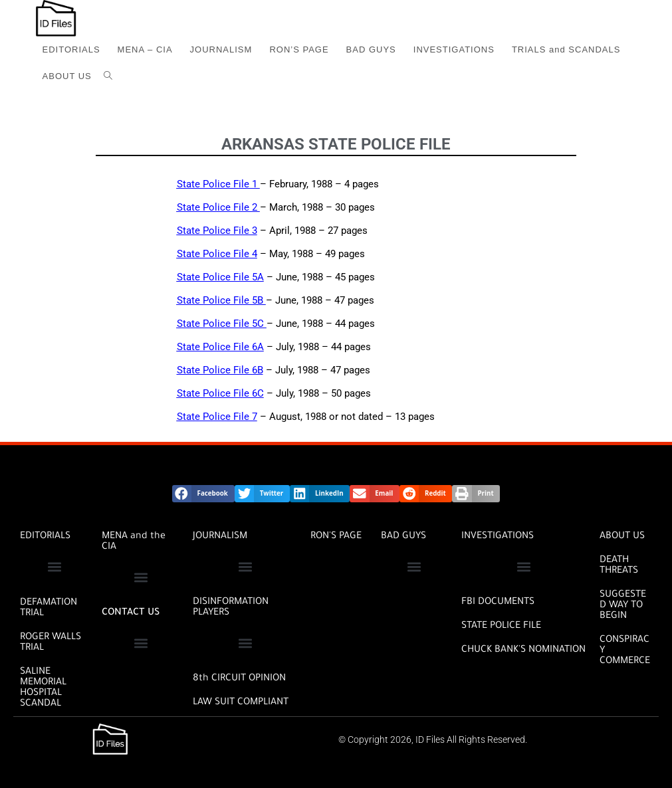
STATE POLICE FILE (501, 627)
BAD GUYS (403, 537)
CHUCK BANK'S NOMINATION (523, 650)
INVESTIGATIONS (498, 537)
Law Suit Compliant (241, 703)
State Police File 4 (217, 254)
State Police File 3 (217, 231)
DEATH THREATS (619, 566)
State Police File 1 (217, 184)
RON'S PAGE (336, 537)
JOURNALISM (220, 537)
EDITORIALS (45, 537)
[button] (203, 494)
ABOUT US (622, 537)
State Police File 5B (220, 300)
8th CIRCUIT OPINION (239, 679)
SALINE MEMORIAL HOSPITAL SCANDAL (43, 688)
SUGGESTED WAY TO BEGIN (623, 606)
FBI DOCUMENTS (498, 603)
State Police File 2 (217, 207)
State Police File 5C (220, 324)
